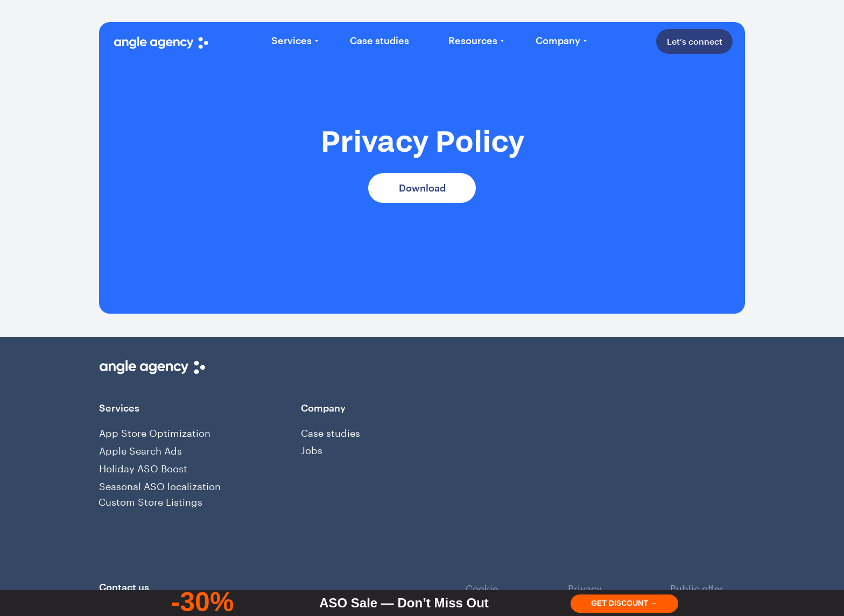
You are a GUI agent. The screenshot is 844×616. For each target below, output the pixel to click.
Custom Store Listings (150, 500)
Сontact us (124, 587)
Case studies (330, 431)
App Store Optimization (155, 431)
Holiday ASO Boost (143, 467)
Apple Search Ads (140, 449)
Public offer (697, 587)
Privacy (585, 587)
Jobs (312, 449)
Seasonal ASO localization (160, 485)
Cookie (482, 587)
